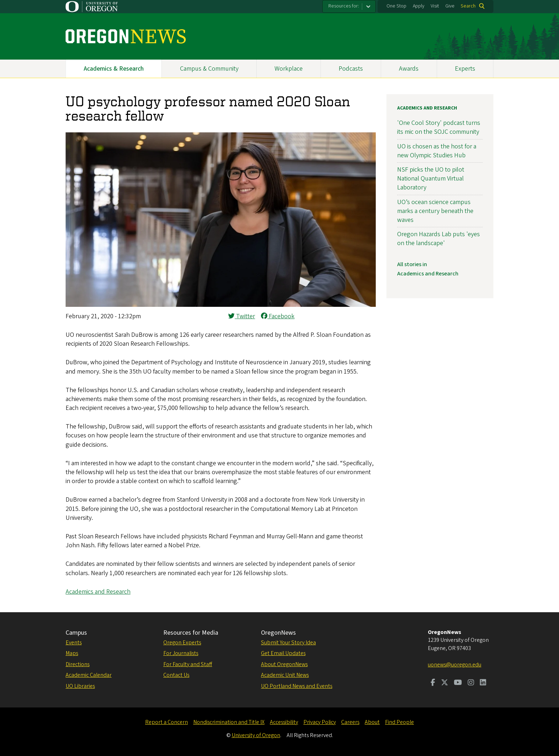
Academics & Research (114, 69)
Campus (76, 633)
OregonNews (278, 633)
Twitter (242, 316)
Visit (435, 6)
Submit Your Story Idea (288, 643)
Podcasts (351, 69)
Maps (72, 653)
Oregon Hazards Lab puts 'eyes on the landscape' (439, 239)
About (372, 722)
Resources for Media (191, 633)
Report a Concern (166, 722)
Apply (419, 6)
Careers (350, 722)
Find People (399, 722)
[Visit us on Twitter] (445, 683)
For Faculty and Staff (188, 664)
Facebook (278, 316)
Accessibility (284, 722)
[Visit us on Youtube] (458, 683)
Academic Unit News (285, 675)
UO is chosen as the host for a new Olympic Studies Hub (437, 151)
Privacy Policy (320, 722)
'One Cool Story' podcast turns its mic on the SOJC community (439, 127)
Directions (78, 664)
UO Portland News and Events (297, 686)
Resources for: (344, 6)
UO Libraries (80, 686)
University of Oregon (256, 735)
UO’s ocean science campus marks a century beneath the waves (435, 211)
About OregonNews (284, 664)
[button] (221, 305)
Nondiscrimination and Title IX (229, 722)
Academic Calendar (89, 675)
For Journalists (181, 653)
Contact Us (176, 675)
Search (468, 6)
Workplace (289, 69)
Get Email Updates (283, 653)
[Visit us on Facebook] (433, 683)
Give (450, 6)
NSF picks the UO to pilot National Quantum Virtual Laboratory (431, 179)
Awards (409, 69)
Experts (465, 69)
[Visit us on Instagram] (471, 683)
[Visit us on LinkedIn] (483, 683)
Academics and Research (98, 592)
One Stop (396, 6)
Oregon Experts (182, 643)
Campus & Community (209, 69)
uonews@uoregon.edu (455, 665)
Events (74, 643)
